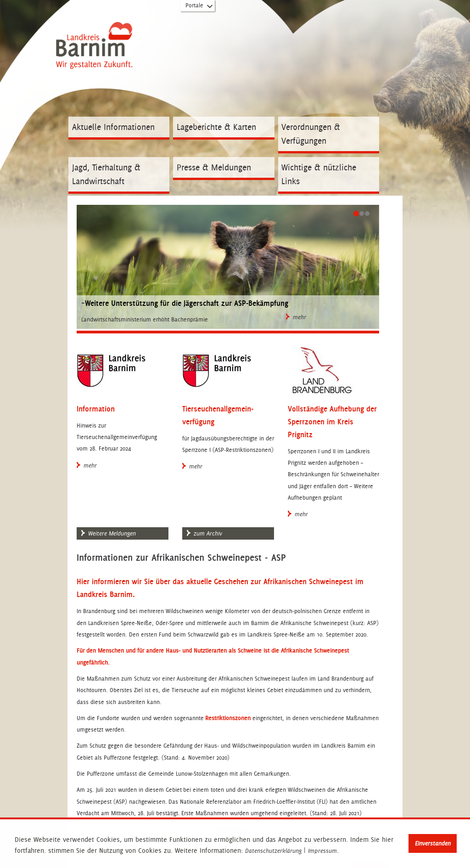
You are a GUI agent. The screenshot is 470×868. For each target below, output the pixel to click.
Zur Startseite (96, 54)
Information (96, 409)
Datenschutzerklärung (273, 851)
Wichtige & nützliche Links (319, 174)
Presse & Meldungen (214, 167)
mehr (296, 317)
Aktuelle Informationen (113, 127)
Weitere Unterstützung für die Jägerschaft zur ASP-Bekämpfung (187, 303)
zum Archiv (204, 534)
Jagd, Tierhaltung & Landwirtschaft (106, 174)
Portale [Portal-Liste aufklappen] (199, 7)
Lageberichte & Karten (216, 127)
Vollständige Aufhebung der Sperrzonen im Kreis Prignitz (332, 422)
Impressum (322, 851)
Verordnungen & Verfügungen (311, 134)
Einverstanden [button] (433, 843)
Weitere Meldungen (109, 534)
